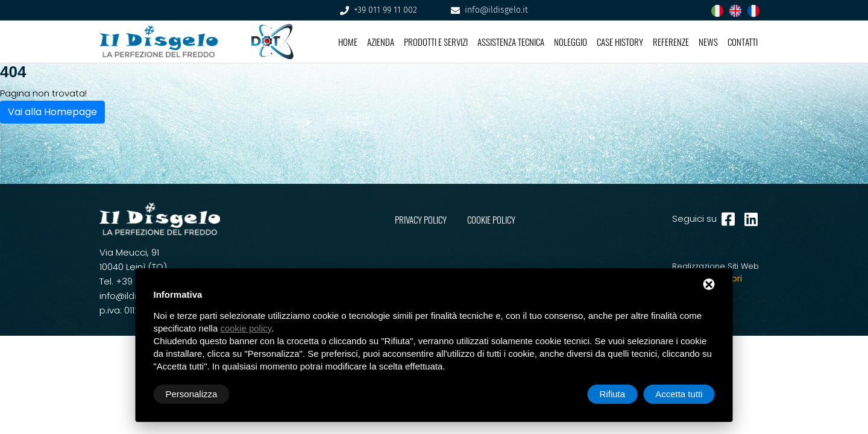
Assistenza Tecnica (511, 42)
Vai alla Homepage (52, 112)
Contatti (743, 42)
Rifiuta (613, 394)
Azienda (381, 42)
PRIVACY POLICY (421, 220)
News (708, 42)
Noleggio (571, 42)
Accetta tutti (679, 394)
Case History (620, 42)
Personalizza (192, 394)
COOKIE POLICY (491, 220)
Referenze (671, 42)
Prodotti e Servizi (436, 42)
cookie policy (246, 328)
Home (348, 42)
